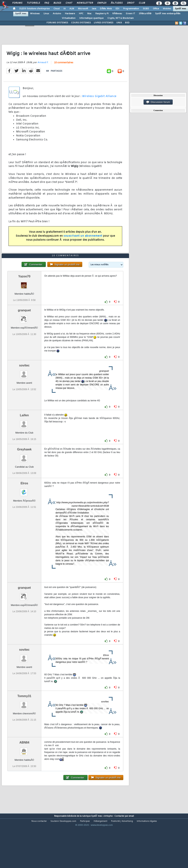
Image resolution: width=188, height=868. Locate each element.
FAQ (47, 3)
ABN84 (24, 765)
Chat (69, 3)
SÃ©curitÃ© (145, 14)
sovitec (24, 388)
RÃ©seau (117, 14)
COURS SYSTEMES (81, 23)
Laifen (24, 438)
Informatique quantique (91, 18)
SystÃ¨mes (181, 9)
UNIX (119, 23)
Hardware (70, 14)
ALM (72, 9)
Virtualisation (69, 18)
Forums (17, 3)
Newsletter (85, 3)
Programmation (131, 9)
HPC (81, 14)
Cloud (57, 9)
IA (64, 9)
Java (94, 9)
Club (142, 3)
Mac (89, 14)
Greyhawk (24, 472)
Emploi (102, 3)
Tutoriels (33, 3)
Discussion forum (158, 102)
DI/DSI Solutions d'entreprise (35, 9)
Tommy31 (24, 718)
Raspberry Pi (102, 14)
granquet (24, 333)
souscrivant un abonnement (83, 243)
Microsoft (83, 9)
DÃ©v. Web (106, 9)
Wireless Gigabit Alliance (99, 104)
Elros (24, 505)
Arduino (57, 14)
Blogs (57, 3)
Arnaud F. (43, 70)
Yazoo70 (24, 299)
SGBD (146, 9)
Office (156, 9)
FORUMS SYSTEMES (57, 23)
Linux (46, 14)
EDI (117, 9)
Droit (131, 3)
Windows (35, 14)
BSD (127, 23)
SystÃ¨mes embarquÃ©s (168, 14)
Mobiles (167, 9)
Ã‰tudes (117, 3)
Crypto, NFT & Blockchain (121, 18)
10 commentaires (64, 70)
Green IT (130, 14)
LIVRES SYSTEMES (104, 23)
